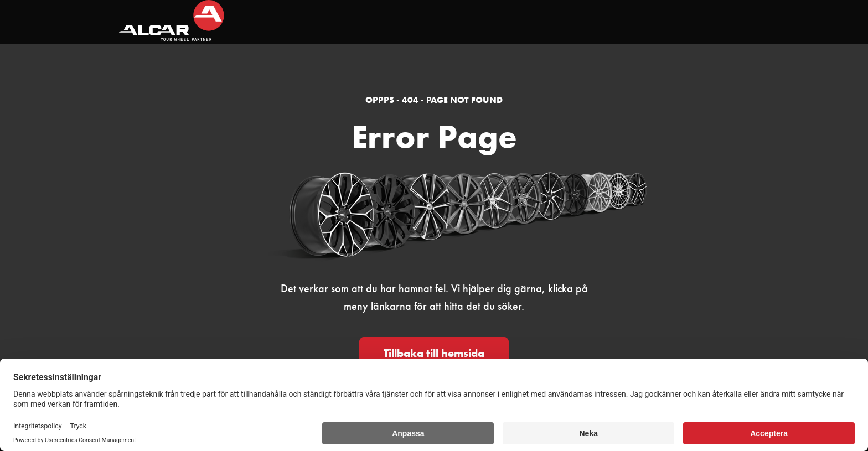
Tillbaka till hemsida (434, 353)
